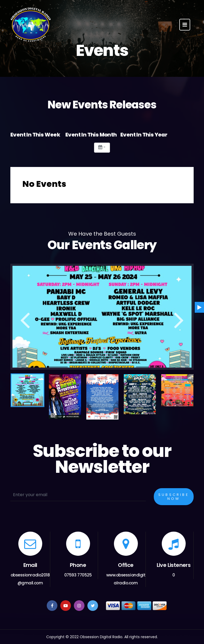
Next (179, 317)
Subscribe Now (174, 497)
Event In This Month (91, 135)
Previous (25, 317)
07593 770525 (78, 575)
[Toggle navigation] (185, 25)
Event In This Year (144, 135)
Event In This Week (35, 135)
